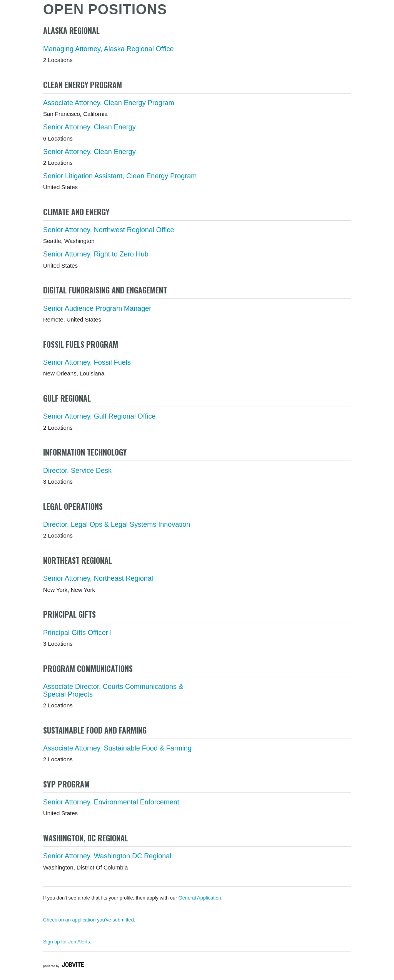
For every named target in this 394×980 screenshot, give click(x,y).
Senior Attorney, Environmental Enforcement (111, 802)
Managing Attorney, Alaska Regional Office (109, 49)
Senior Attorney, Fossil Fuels (87, 362)
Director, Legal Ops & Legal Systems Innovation (117, 524)
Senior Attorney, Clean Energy (89, 127)
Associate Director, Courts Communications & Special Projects (113, 690)
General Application (200, 898)
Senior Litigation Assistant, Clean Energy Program (120, 176)
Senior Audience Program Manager (97, 308)
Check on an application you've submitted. (89, 920)
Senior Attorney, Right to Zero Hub (96, 254)
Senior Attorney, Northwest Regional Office (109, 230)
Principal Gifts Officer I (78, 633)
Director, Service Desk (77, 471)
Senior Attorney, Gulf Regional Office (99, 416)
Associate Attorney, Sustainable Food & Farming (117, 748)
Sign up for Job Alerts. (67, 942)
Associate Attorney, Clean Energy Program (109, 103)
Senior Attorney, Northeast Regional (98, 578)
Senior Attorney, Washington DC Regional (107, 856)
